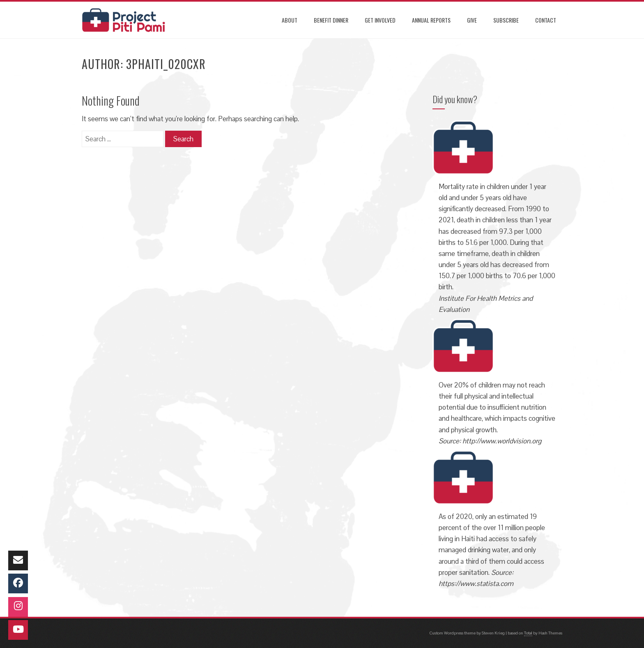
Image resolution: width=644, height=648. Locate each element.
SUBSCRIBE (506, 20)
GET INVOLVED (380, 20)
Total (528, 633)
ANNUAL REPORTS (431, 20)
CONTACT (546, 20)
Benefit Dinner (331, 20)
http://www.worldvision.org (502, 441)
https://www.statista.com (476, 583)
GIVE (472, 20)
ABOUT (290, 20)
